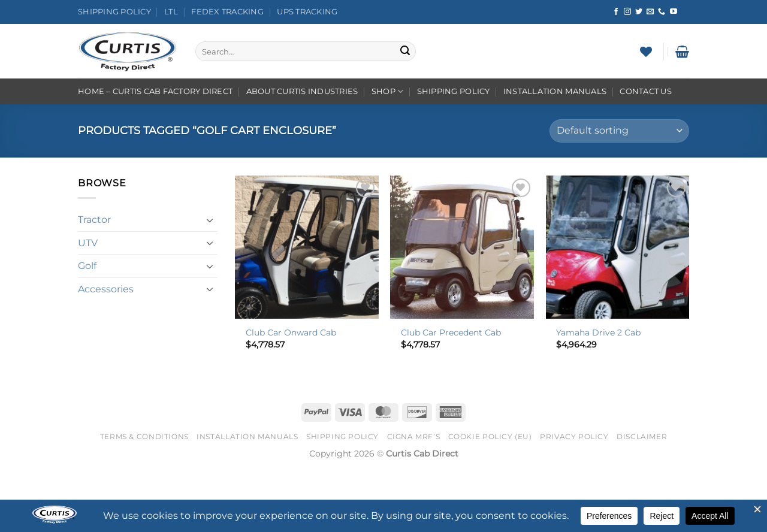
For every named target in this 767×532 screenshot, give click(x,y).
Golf (87, 266)
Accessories (106, 289)
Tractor (94, 220)
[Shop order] (619, 131)
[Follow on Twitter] (639, 12)
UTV (88, 243)
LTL (171, 12)
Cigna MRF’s (414, 436)
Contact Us (646, 91)
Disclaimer (642, 436)
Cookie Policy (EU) (490, 436)
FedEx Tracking (227, 12)
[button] (682, 52)
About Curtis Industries (302, 91)
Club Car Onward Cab (291, 332)
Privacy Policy (574, 436)
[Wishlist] (646, 52)
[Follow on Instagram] (627, 12)
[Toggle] (210, 220)
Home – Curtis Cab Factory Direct (155, 91)
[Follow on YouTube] (674, 12)
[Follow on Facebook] (616, 12)
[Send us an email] (650, 12)
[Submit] (405, 52)
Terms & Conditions (144, 436)
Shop (387, 91)
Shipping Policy (114, 12)
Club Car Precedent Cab (451, 332)
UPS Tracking (307, 12)
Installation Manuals (555, 91)
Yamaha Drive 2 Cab (598, 332)
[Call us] (662, 12)
